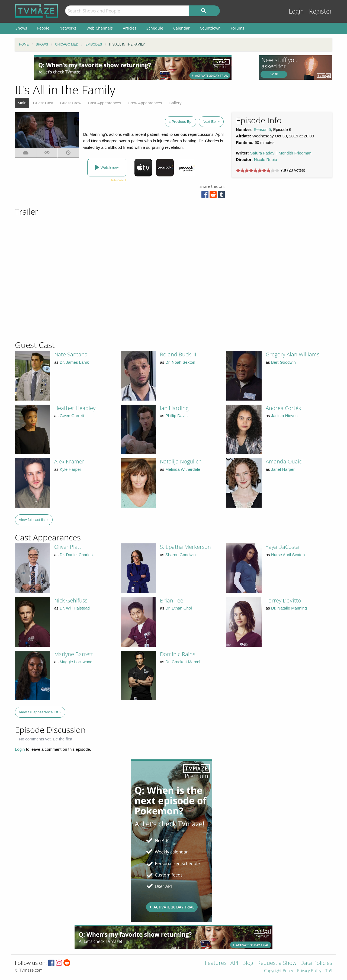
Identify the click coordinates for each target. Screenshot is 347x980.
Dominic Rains (178, 654)
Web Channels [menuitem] (100, 28)
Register (321, 11)
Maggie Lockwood (76, 662)
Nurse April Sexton (288, 555)
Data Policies (316, 963)
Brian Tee (172, 600)
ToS (329, 971)
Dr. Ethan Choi (179, 608)
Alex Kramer (69, 461)
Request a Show (277, 963)
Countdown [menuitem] (210, 28)
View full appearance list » (40, 712)
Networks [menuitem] (68, 28)
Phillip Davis (176, 416)
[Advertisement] (133, 67)
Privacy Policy (309, 971)
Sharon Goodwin (181, 555)
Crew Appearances (145, 103)
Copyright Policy (279, 971)
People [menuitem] (43, 28)
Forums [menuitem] (237, 28)
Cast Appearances (105, 103)
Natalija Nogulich (181, 461)
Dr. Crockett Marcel (183, 662)
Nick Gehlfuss (71, 600)
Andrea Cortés (283, 408)
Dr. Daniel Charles (76, 555)
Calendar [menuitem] (181, 28)
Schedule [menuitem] (155, 28)
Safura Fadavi (263, 153)
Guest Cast (43, 103)
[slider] (258, 170)
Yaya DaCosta (282, 547)
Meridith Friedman (295, 153)
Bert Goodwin (283, 362)
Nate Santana (71, 354)
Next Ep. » (211, 122)
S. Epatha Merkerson (185, 547)
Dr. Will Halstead (75, 608)
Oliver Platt (68, 547)
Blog (248, 963)
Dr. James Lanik (74, 362)
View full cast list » (34, 520)
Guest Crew (71, 103)
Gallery (175, 103)
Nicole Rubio (266, 159)
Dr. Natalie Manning (289, 608)
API (234, 963)
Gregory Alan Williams (293, 354)
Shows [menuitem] (21, 28)
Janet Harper (283, 469)
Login (296, 11)
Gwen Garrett (72, 416)
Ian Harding (174, 408)
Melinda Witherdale (183, 469)
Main (22, 103)
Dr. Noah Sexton (180, 362)
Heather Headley (75, 408)
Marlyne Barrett (74, 654)
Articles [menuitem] (130, 28)
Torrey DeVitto (283, 600)
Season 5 (262, 129)
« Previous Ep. (181, 122)
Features (216, 963)
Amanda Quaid (284, 461)
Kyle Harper (70, 469)
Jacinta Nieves (284, 416)
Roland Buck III (178, 354)
